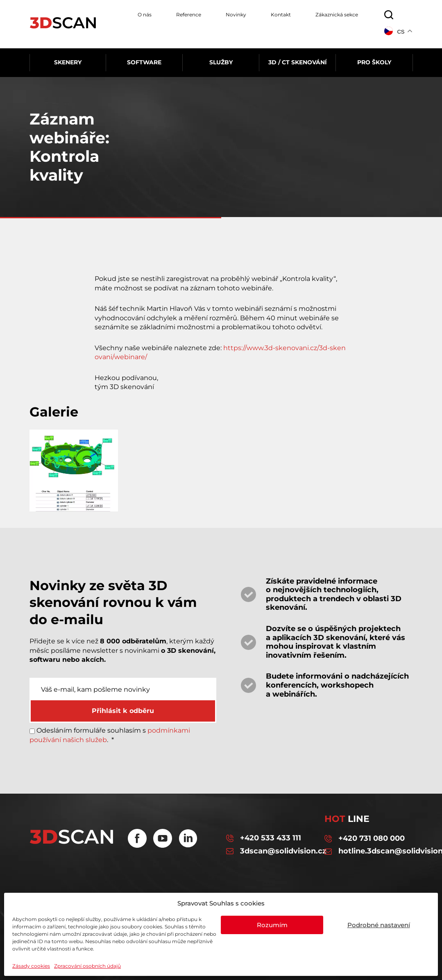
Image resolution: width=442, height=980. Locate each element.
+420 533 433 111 (264, 838)
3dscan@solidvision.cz (270, 851)
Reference (189, 15)
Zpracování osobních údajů (87, 966)
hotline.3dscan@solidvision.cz (369, 851)
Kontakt (281, 15)
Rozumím (272, 925)
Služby (221, 62)
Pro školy (374, 62)
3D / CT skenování (298, 62)
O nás (145, 15)
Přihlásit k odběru (123, 711)
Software (144, 62)
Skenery (68, 62)
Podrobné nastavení (379, 925)
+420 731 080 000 (365, 839)
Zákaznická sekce (337, 15)
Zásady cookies (31, 966)
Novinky (236, 15)
